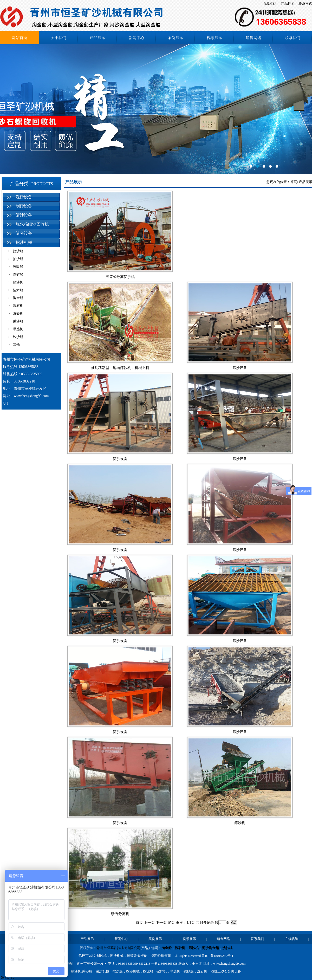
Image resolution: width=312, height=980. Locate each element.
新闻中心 (136, 38)
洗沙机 (227, 948)
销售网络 (253, 38)
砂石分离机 (120, 914)
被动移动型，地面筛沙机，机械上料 (120, 368)
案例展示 (175, 38)
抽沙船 (18, 259)
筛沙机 (18, 282)
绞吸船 (18, 267)
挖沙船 (18, 251)
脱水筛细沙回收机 (32, 224)
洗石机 (18, 306)
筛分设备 (24, 233)
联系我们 (292, 38)
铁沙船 (18, 337)
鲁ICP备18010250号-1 (217, 956)
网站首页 (19, 38)
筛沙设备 (24, 215)
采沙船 (18, 321)
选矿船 (18, 274)
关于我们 (58, 38)
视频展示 (214, 38)
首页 (294, 182)
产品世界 (288, 4)
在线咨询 (292, 939)
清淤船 (18, 290)
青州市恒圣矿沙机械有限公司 (118, 948)
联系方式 (305, 4)
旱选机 (18, 329)
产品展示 (97, 38)
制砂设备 (24, 206)
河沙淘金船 (210, 948)
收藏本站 (270, 4)
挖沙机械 (24, 242)
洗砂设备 (24, 197)
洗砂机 (18, 313)
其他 (16, 345)
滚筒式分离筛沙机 (120, 277)
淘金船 (18, 298)
